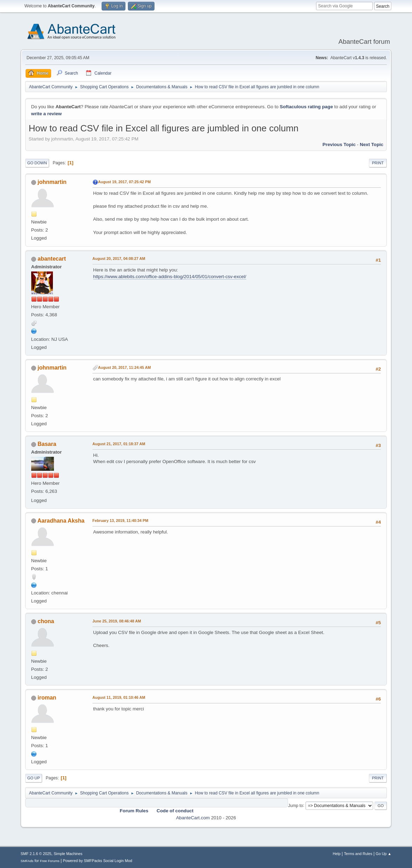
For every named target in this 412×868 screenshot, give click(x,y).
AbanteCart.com (193, 818)
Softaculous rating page (307, 107)
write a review (46, 114)
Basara (47, 444)
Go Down (37, 163)
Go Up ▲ (383, 854)
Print (378, 163)
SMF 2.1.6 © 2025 (36, 854)
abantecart (52, 259)
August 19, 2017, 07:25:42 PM (124, 182)
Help (337, 854)
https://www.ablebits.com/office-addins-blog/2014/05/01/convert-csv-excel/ (170, 277)
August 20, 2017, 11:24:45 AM (125, 367)
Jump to (296, 805)
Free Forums (50, 861)
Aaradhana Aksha (61, 521)
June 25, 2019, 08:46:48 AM (117, 621)
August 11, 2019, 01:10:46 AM (119, 697)
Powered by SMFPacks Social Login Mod (97, 861)
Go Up (34, 778)
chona (46, 621)
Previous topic (339, 144)
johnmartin (52, 182)
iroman (47, 698)
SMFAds (27, 861)
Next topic (372, 144)
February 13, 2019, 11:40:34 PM (120, 521)
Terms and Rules (358, 854)
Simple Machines (68, 854)
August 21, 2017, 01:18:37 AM (119, 444)
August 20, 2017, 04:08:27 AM (119, 259)
